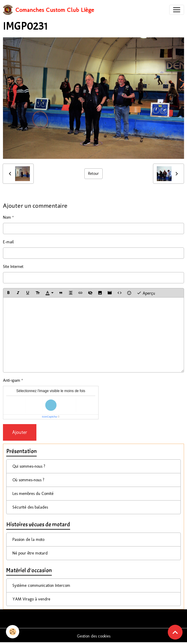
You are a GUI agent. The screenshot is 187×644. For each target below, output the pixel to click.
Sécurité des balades (30, 507)
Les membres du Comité (33, 494)
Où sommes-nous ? (28, 480)
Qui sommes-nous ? (29, 466)
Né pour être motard (30, 553)
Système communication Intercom (41, 585)
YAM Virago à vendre (31, 599)
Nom (7, 217)
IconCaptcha (50, 417)
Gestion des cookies (94, 636)
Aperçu (146, 293)
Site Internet (13, 267)
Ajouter (20, 432)
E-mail (8, 242)
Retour (93, 174)
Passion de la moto (28, 540)
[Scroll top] (175, 632)
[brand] (49, 10)
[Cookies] (13, 632)
